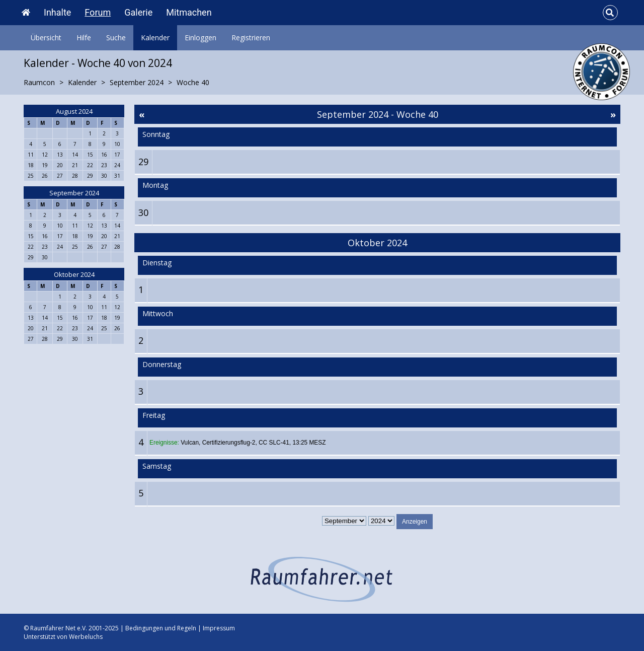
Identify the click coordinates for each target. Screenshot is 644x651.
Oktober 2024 (74, 274)
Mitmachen (189, 12)
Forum (98, 12)
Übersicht (46, 38)
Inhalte (57, 12)
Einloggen (200, 38)
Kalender (155, 38)
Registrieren (251, 38)
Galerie (138, 12)
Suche (116, 38)
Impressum (219, 628)
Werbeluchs (86, 637)
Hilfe (84, 38)
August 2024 (74, 111)
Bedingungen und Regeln (161, 628)
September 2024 (74, 193)
